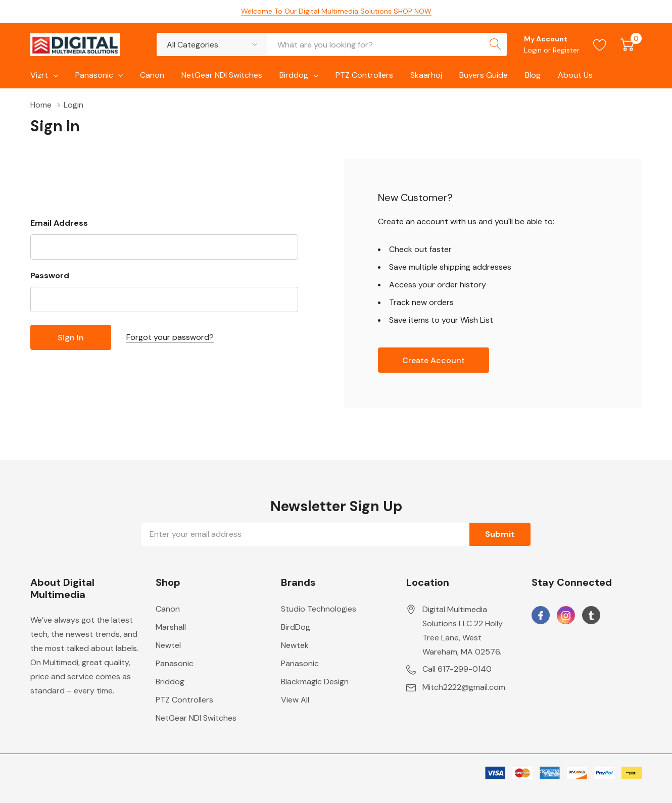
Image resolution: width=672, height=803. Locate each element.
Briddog (170, 682)
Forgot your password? (170, 337)
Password (50, 275)
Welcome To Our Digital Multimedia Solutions (336, 11)
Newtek (295, 645)
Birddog (294, 75)
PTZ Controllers (184, 700)
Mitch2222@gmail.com (464, 687)
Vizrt (39, 75)
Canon (168, 609)
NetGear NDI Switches (196, 718)
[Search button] (495, 44)
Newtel (168, 645)
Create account (434, 360)
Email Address (59, 223)
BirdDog (296, 627)
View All (295, 700)
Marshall (171, 627)
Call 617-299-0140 (457, 669)
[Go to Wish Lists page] (600, 44)
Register (566, 50)
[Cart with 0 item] (627, 44)
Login (534, 50)
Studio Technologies (319, 609)
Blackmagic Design (315, 682)
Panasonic (94, 75)
